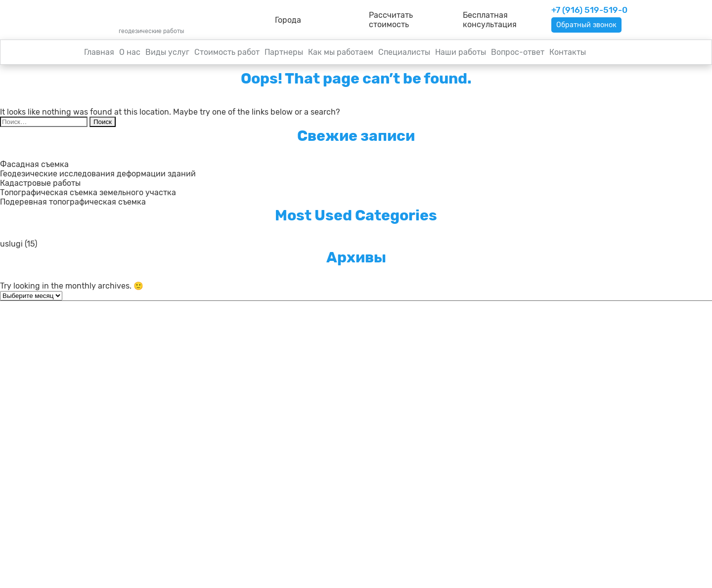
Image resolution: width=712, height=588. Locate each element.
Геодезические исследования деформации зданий (98, 175)
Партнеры (284, 53)
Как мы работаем (341, 53)
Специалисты (404, 53)
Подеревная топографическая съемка (73, 203)
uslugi (11, 245)
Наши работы (461, 53)
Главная (99, 53)
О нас (130, 53)
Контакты (568, 53)
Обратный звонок (590, 25)
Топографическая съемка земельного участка (88, 193)
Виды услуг (167, 53)
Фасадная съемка (34, 165)
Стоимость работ (227, 53)
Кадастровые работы (40, 184)
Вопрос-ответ (518, 53)
